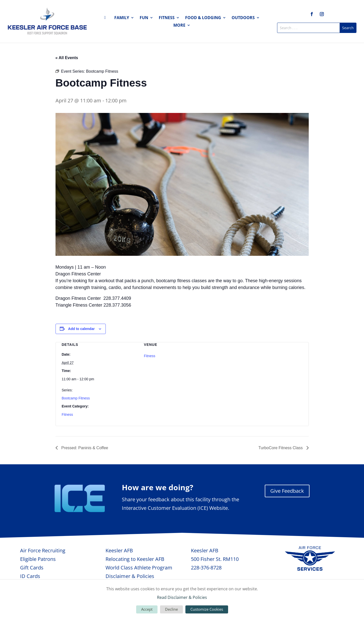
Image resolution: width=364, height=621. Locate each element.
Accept (147, 609)
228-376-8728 (206, 568)
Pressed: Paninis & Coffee (84, 448)
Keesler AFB (119, 550)
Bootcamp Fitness (76, 398)
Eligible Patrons (38, 559)
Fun (144, 18)
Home (107, 19)
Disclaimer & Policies (130, 576)
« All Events (67, 58)
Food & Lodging (203, 18)
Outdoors (243, 18)
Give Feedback (287, 491)
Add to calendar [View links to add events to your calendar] (81, 329)
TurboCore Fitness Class (281, 448)
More (179, 26)
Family (122, 18)
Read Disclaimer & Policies (182, 597)
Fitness (167, 18)
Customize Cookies (207, 609)
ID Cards (30, 576)
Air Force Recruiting (43, 550)
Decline (171, 609)
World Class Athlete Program (139, 568)
